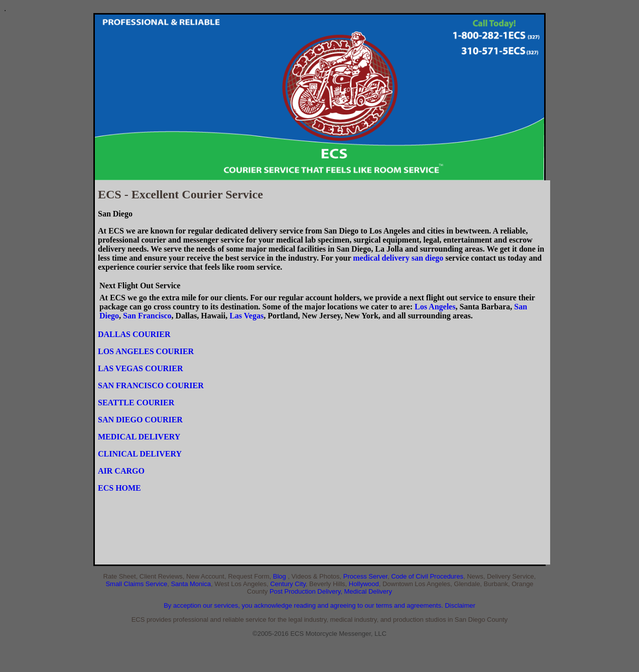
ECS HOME (119, 488)
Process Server (365, 576)
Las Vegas (246, 316)
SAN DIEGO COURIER (140, 420)
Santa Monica (191, 584)
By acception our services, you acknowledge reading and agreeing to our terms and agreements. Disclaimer (319, 605)
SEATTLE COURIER (136, 403)
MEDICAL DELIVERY (139, 437)
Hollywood (364, 584)
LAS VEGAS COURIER (141, 368)
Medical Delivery (368, 591)
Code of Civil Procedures (427, 576)
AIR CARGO (121, 471)
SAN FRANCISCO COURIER (151, 385)
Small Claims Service (136, 584)
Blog (281, 576)
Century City (288, 584)
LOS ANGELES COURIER (146, 351)
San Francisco (147, 316)
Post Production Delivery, (307, 591)
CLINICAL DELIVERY (140, 454)
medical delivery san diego (398, 258)
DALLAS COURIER (134, 334)
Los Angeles (435, 307)
